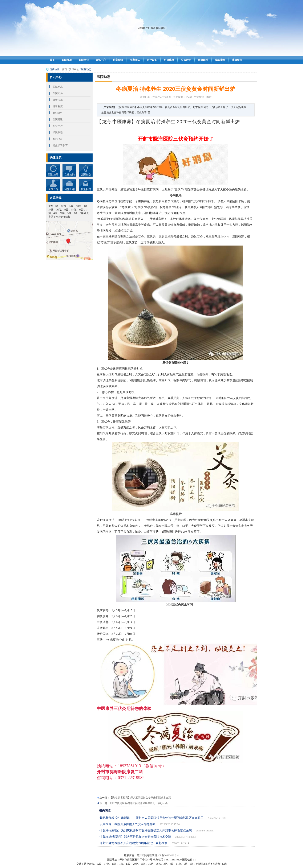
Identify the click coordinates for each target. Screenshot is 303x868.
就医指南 (220, 60)
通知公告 (58, 113)
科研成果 (169, 60)
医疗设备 (152, 60)
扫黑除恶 (58, 132)
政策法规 (58, 100)
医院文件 (58, 93)
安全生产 (58, 126)
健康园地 (203, 60)
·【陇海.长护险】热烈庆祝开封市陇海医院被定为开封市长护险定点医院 (145, 830)
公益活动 (186, 60)
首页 (52, 60)
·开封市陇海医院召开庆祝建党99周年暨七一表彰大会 (133, 843)
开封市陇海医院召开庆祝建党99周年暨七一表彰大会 (139, 803)
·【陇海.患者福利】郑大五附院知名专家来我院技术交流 (135, 837)
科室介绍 (118, 60)
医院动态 (58, 87)
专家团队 (135, 60)
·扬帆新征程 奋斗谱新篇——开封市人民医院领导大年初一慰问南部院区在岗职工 (151, 818)
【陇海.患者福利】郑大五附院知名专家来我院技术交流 (140, 798)
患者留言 (237, 60)
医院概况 (67, 60)
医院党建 (58, 119)
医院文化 (84, 60)
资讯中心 (101, 60)
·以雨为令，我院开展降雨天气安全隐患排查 (127, 824)
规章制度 (58, 106)
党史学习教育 (60, 145)
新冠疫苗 (58, 139)
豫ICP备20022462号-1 (167, 855)
